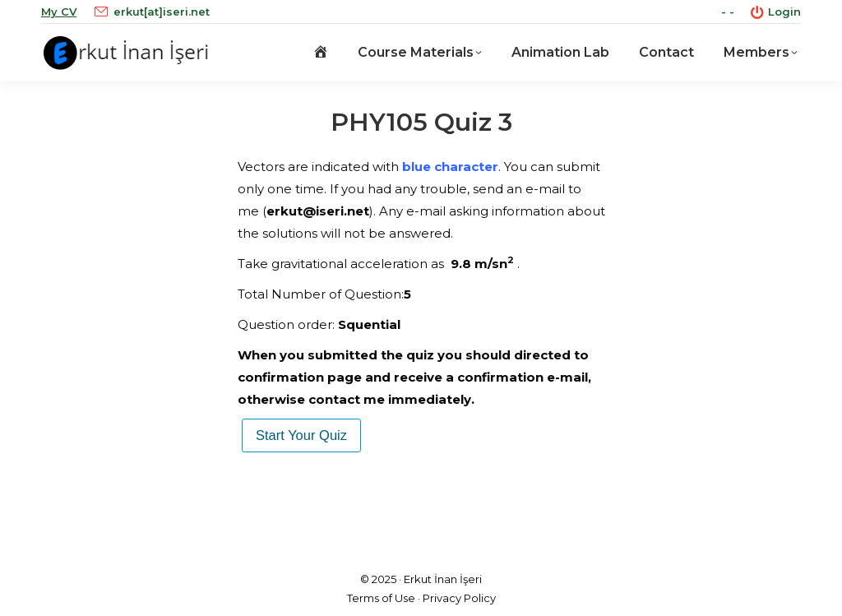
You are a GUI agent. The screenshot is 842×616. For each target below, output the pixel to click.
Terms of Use (381, 598)
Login (776, 12)
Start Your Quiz (301, 435)
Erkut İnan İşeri (443, 579)
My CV (59, 12)
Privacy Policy (459, 598)
